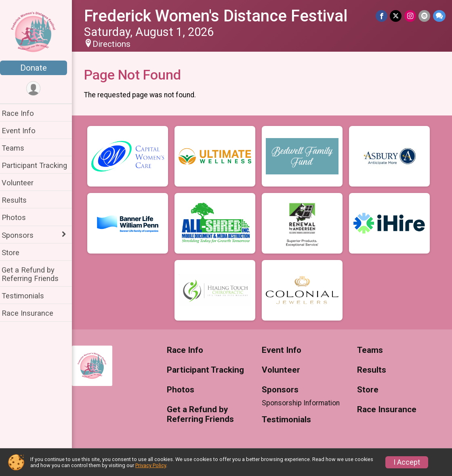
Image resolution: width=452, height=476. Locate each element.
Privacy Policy (151, 465)
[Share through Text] (439, 16)
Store (15, 253)
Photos (19, 217)
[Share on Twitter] (396, 16)
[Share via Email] (425, 16)
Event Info (23, 131)
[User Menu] (39, 89)
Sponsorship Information (304, 403)
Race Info (23, 113)
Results (19, 200)
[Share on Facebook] (382, 16)
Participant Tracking (39, 165)
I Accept (407, 462)
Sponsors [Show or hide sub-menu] (22, 235)
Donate (38, 68)
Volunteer (22, 183)
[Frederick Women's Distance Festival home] (39, 31)
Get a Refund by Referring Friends (35, 274)
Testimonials (28, 296)
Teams (18, 148)
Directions (116, 44)
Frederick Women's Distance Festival (221, 16)
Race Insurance (32, 313)
